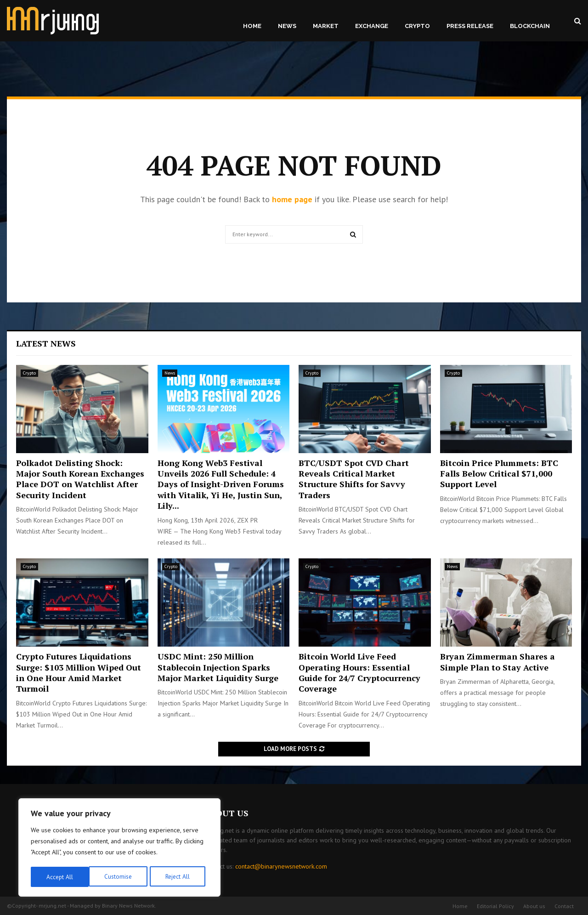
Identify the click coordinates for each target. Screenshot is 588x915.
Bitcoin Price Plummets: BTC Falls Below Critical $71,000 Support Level (499, 474)
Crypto (417, 26)
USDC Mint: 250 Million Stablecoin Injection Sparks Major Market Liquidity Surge (218, 667)
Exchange (372, 26)
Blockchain (530, 26)
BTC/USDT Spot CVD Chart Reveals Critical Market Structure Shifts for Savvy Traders (354, 479)
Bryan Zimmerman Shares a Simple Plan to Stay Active (498, 662)
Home (252, 26)
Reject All (119, 877)
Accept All (180, 877)
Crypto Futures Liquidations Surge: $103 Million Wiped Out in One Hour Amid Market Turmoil (79, 672)
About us (534, 906)
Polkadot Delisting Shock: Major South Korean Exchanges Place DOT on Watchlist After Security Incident (80, 479)
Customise (59, 877)
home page (292, 199)
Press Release (470, 26)
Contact (564, 906)
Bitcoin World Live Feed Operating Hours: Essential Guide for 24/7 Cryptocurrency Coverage (359, 672)
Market (326, 26)
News (287, 26)
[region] (119, 848)
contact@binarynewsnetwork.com (281, 866)
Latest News (46, 343)
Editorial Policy (495, 906)
